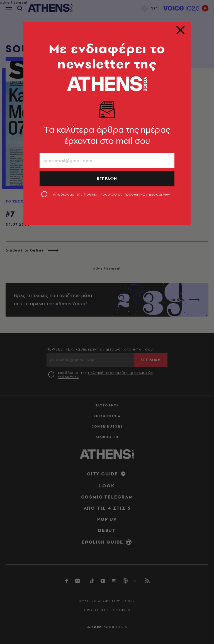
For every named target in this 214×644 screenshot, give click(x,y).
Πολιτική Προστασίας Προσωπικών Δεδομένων (127, 194)
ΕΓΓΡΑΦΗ (107, 178)
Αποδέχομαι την (112, 194)
